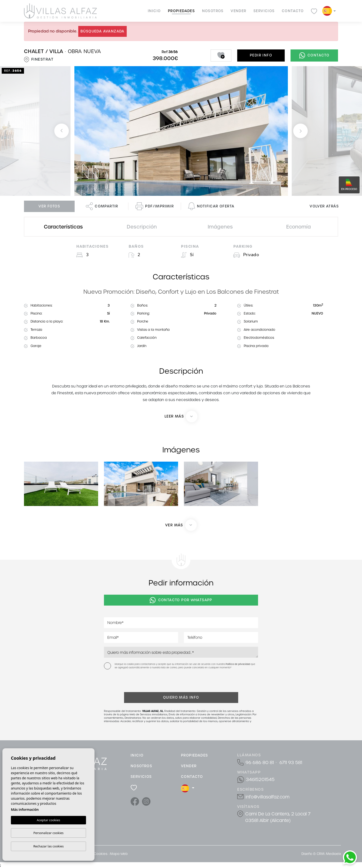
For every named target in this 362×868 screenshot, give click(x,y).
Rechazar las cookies (48, 846)
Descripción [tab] (142, 227)
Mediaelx (333, 854)
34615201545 (260, 779)
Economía (299, 227)
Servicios (264, 11)
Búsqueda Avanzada (102, 31)
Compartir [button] (102, 206)
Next (300, 131)
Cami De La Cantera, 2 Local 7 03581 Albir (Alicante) (278, 817)
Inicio (154, 11)
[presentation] (130, 682)
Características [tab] (63, 227)
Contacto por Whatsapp (181, 600)
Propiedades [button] (181, 11)
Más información (25, 809)
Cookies (101, 854)
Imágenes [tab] (220, 227)
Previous (62, 131)
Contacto (293, 11)
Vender (238, 11)
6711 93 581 (291, 762)
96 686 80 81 (260, 762)
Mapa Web (119, 854)
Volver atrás (324, 206)
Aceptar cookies (48, 820)
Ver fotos (49, 206)
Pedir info (261, 55)
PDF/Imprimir (155, 206)
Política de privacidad (238, 664)
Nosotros (213, 11)
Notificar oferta (211, 206)
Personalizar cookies (49, 833)
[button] (181, 525)
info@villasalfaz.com (268, 797)
